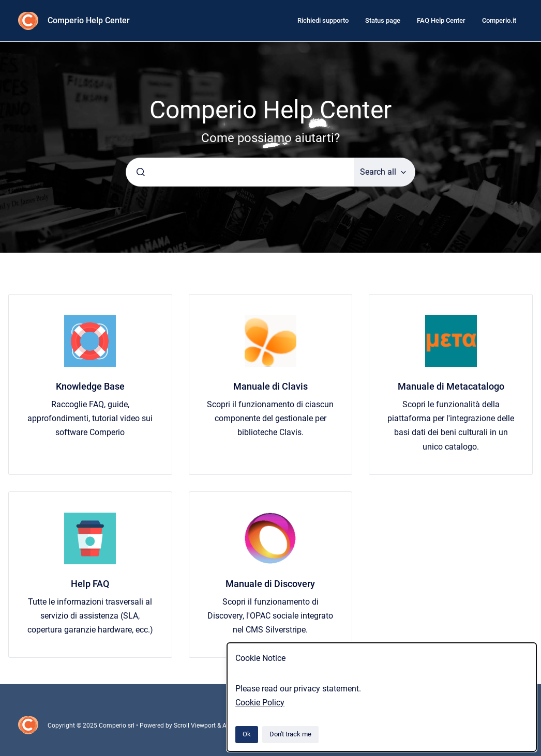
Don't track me (290, 734)
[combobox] (240, 172)
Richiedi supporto (323, 20)
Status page (383, 20)
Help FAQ (90, 584)
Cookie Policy (260, 703)
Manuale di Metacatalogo (451, 386)
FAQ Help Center (441, 20)
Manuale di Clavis (270, 386)
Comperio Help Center (89, 20)
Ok (247, 734)
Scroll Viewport (196, 726)
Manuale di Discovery (270, 584)
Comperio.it (499, 20)
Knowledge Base (90, 386)
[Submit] (141, 172)
